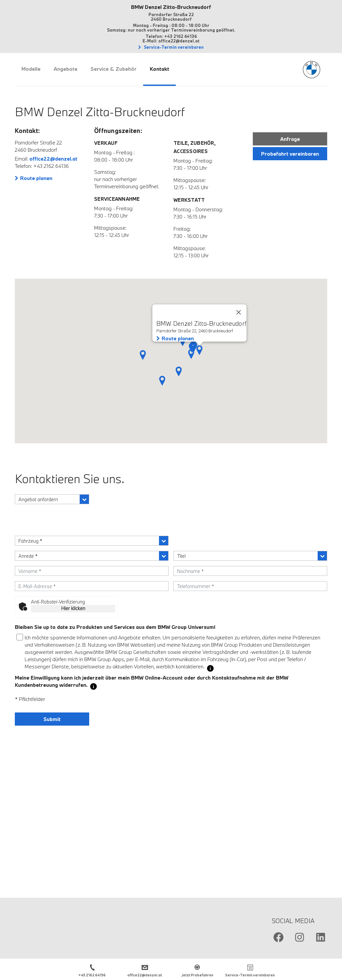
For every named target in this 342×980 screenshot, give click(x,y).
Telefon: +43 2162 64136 (171, 36)
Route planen (36, 178)
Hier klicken (73, 608)
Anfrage (290, 139)
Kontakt (159, 69)
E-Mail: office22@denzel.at (171, 41)
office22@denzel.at (53, 159)
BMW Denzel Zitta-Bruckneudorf (171, 7)
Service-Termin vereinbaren (173, 47)
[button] (179, 372)
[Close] (239, 312)
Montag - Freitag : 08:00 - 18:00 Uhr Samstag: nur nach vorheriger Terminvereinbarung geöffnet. (171, 28)
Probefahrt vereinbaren (290, 154)
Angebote (66, 69)
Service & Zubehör (114, 69)
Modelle (31, 69)
